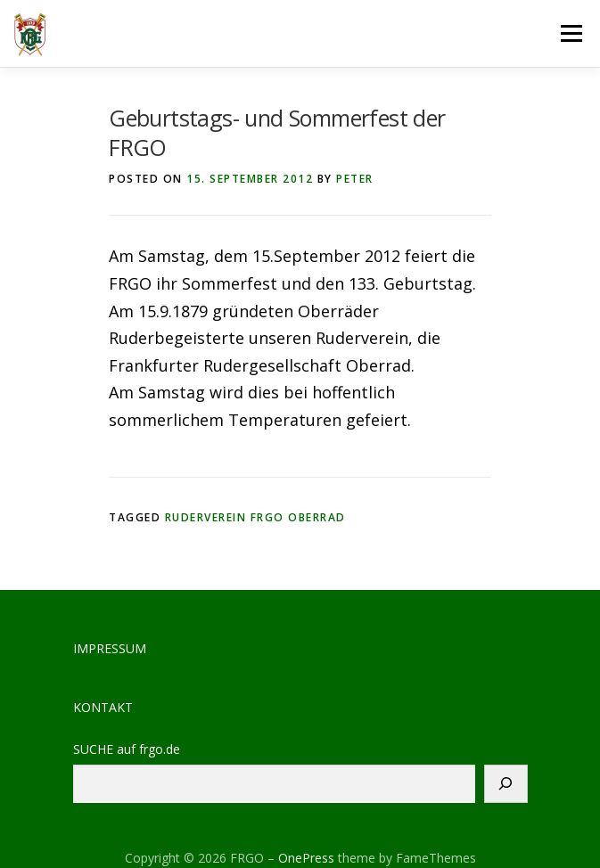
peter (355, 179)
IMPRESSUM (110, 648)
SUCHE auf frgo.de (127, 749)
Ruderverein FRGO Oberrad (255, 517)
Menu (571, 33)
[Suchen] (506, 784)
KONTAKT (103, 707)
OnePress (306, 858)
